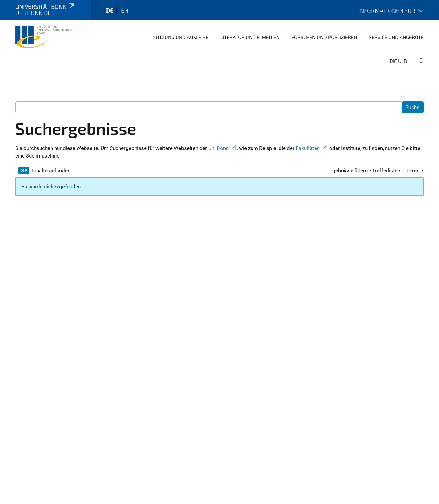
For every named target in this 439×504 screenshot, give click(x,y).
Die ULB (398, 61)
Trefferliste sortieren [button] (396, 170)
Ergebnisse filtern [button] (348, 170)
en (125, 10)
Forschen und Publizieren (324, 37)
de (110, 10)
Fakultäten (312, 148)
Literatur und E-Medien (250, 37)
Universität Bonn (45, 7)
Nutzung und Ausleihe (180, 37)
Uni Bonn (223, 148)
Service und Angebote (396, 37)
